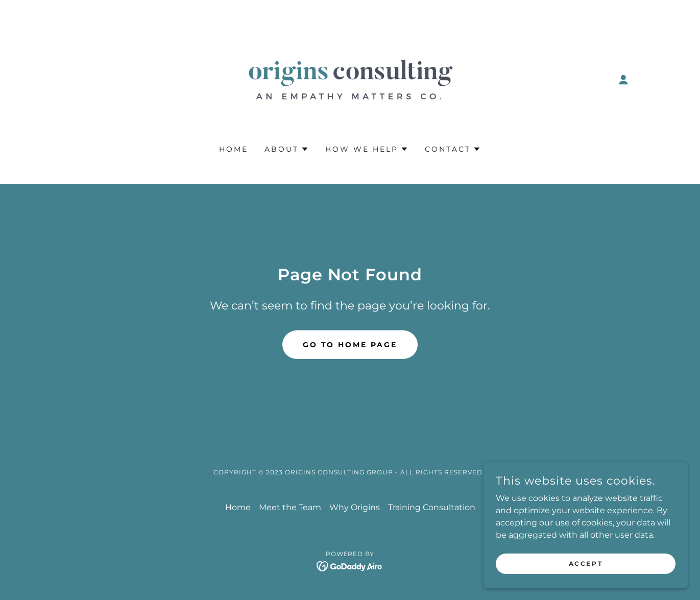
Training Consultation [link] (432, 507)
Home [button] (238, 507)
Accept (586, 563)
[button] (623, 80)
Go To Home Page (350, 345)
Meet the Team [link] (290, 507)
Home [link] (234, 149)
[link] (350, 79)
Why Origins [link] (355, 507)
